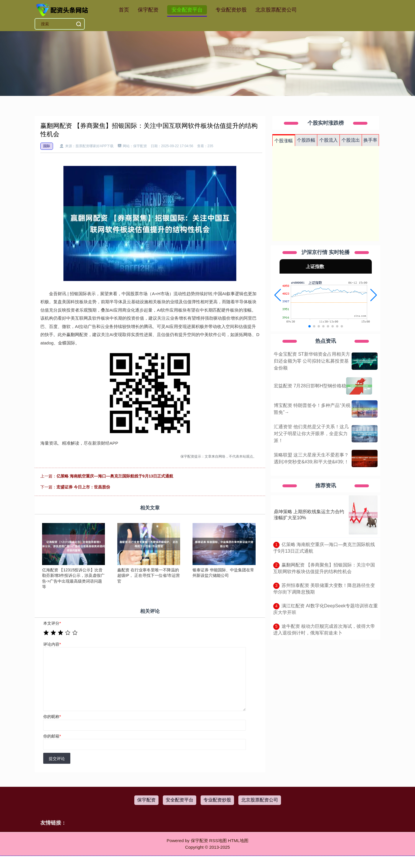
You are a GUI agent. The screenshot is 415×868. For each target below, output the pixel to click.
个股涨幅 (284, 141)
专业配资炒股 (231, 10)
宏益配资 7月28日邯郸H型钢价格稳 (310, 386)
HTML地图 (238, 840)
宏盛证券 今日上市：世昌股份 (83, 487)
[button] (278, 295)
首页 (124, 10)
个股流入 (329, 140)
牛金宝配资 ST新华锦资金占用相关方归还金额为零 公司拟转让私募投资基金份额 (312, 361)
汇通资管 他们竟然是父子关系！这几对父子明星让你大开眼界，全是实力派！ (311, 434)
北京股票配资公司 (276, 10)
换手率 (370, 140)
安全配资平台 (187, 10)
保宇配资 (148, 10)
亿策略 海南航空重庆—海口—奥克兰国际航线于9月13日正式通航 (115, 476)
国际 (47, 146)
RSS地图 (218, 840)
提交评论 (57, 759)
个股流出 (351, 140)
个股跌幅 (306, 140)
